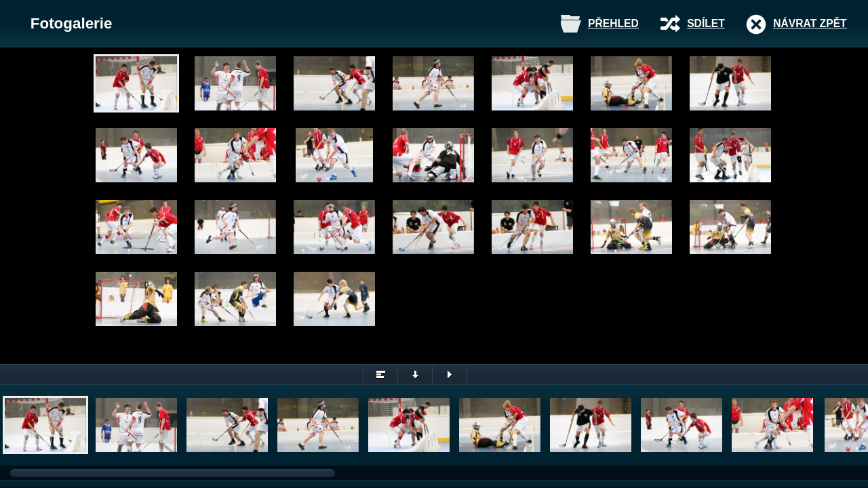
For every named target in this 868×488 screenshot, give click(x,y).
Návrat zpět (810, 23)
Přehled (613, 23)
